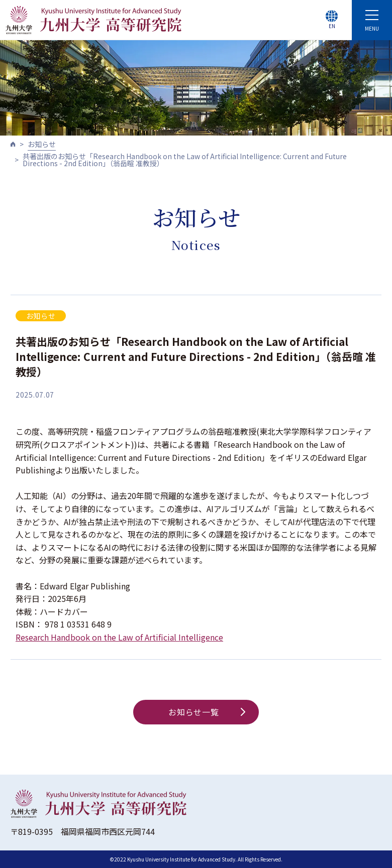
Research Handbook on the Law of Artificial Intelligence (119, 637)
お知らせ (42, 144)
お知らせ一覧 (207, 712)
